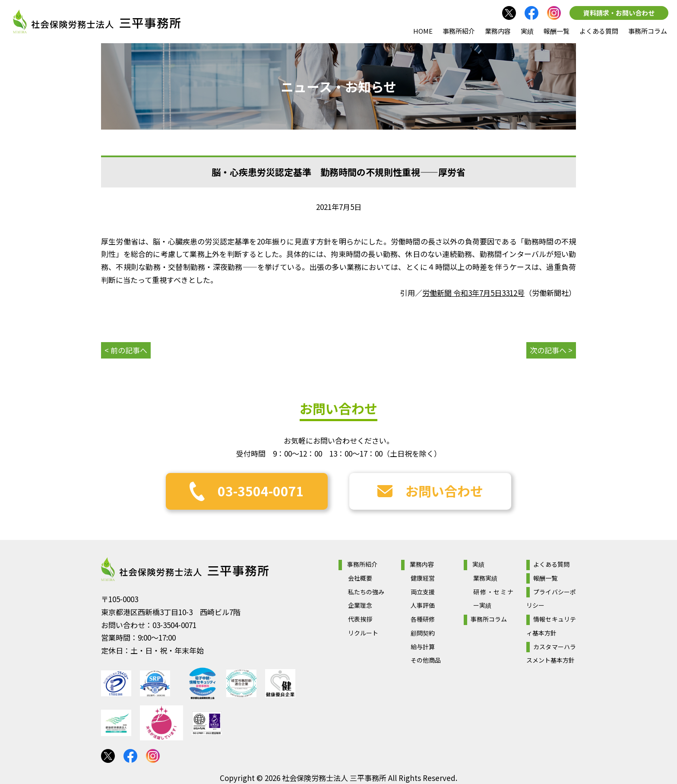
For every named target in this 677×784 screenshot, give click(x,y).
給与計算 (423, 647)
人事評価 (423, 605)
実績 (527, 31)
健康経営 (423, 578)
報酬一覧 (557, 31)
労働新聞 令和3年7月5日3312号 (473, 293)
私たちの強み (366, 592)
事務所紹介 (459, 31)
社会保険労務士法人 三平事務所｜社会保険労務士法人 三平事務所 (97, 22)
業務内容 (498, 31)
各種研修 (423, 619)
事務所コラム (648, 31)
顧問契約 (423, 633)
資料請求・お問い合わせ (619, 13)
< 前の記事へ (126, 350)
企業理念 (360, 605)
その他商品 (426, 660)
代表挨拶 (360, 619)
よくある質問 (599, 31)
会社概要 (360, 578)
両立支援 (423, 592)
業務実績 (485, 578)
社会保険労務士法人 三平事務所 (185, 569)
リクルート (363, 633)
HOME (423, 31)
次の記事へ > (551, 350)
